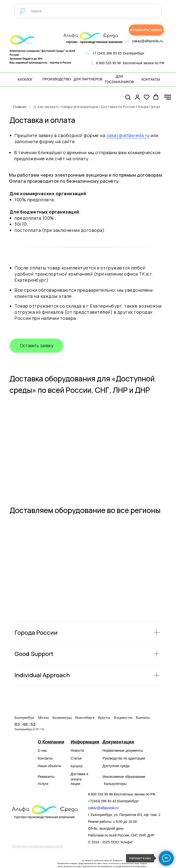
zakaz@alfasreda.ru (147, 41)
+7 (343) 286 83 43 (107, 53)
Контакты (45, 758)
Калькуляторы (115, 784)
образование (135, 777)
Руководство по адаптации (124, 758)
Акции (75, 784)
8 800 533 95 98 (108, 63)
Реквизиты (46, 777)
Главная (20, 107)
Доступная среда (116, 766)
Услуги (43, 784)
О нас (42, 750)
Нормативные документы (123, 750)
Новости (77, 750)
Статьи (76, 758)
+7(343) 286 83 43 (102, 801)
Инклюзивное (113, 777)
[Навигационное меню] (168, 97)
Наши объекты (49, 766)
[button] (146, 30)
